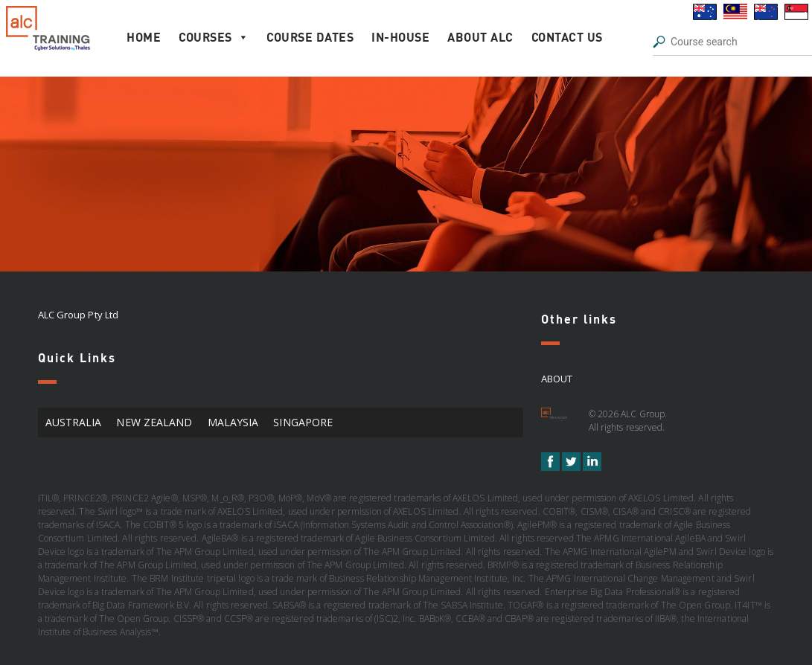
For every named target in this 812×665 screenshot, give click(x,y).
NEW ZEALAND (154, 422)
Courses (214, 37)
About (557, 379)
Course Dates (310, 37)
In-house (400, 37)
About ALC (480, 37)
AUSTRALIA (74, 422)
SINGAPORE (303, 422)
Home (144, 37)
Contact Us (567, 37)
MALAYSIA (233, 422)
